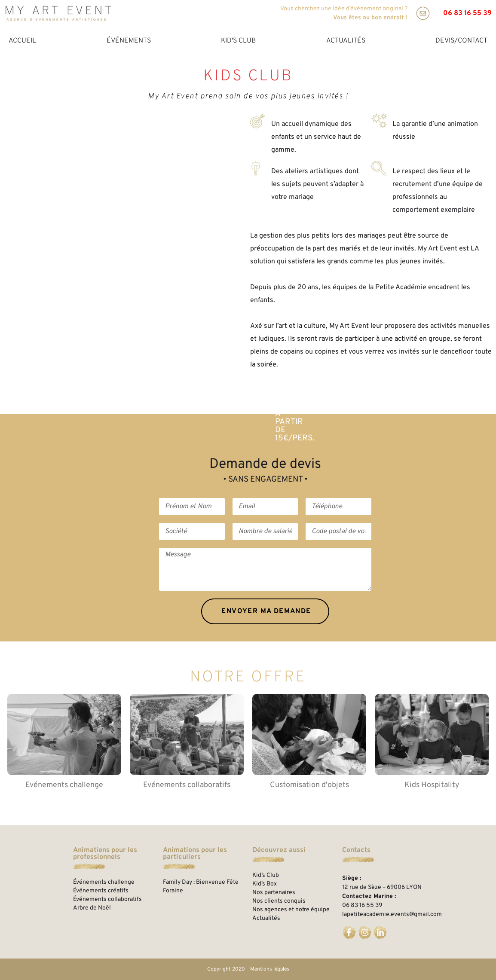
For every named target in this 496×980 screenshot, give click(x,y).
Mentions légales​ (270, 969)
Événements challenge (104, 882)
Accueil (22, 41)
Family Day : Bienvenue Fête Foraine (201, 887)
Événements (129, 41)
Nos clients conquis (279, 901)
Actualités (346, 41)
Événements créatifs (101, 891)
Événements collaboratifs (107, 899)
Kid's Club (238, 41)
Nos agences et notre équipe (291, 910)
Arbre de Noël (92, 908)
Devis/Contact (461, 41)
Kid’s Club (266, 875)
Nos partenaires (274, 893)
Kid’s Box (265, 884)
